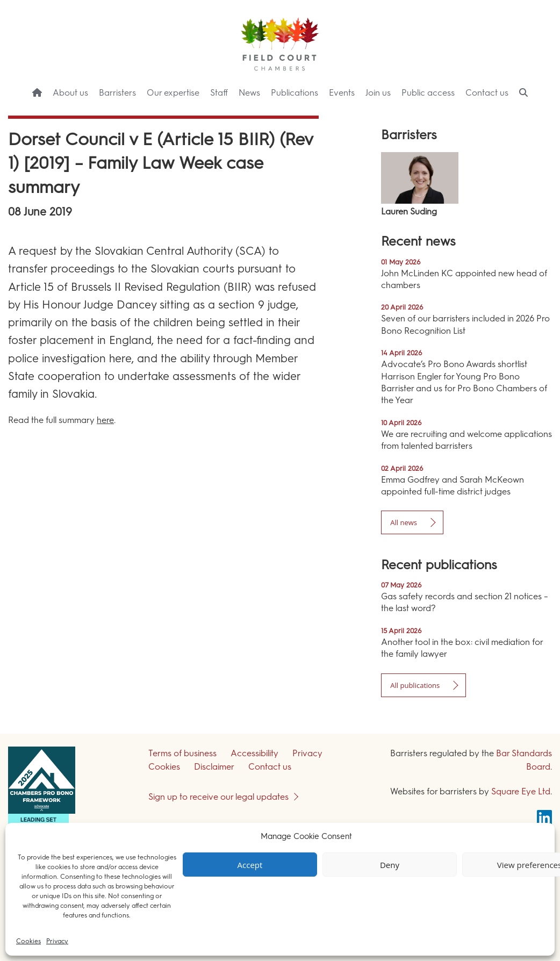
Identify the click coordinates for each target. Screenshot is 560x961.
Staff (219, 93)
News (249, 93)
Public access (428, 93)
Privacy (57, 941)
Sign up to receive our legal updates (218, 797)
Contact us (487, 93)
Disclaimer (214, 767)
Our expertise (173, 93)
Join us (378, 93)
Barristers (117, 93)
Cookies (28, 941)
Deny (390, 865)
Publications (295, 93)
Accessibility (254, 753)
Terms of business (182, 753)
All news (404, 522)
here (105, 420)
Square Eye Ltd (521, 791)
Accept (250, 865)
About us (70, 93)
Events (342, 93)
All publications (415, 685)
